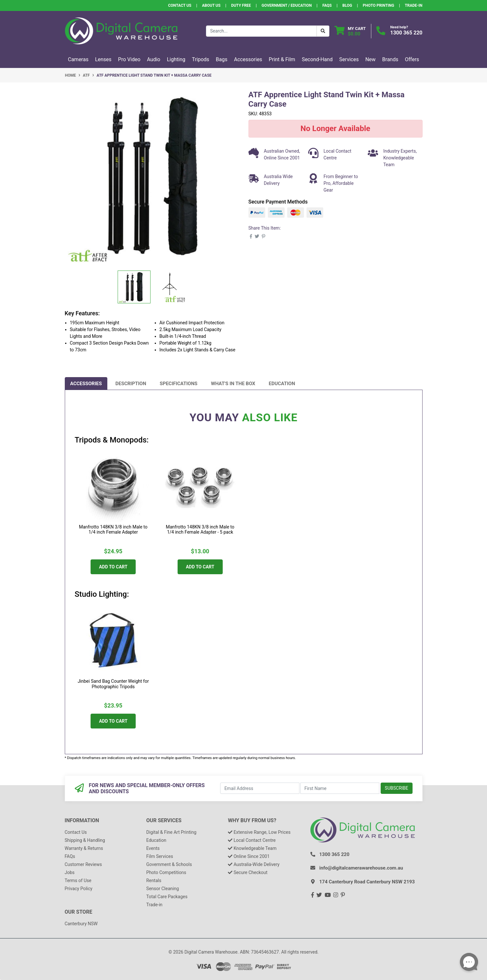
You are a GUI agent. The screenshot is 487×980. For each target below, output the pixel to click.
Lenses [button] (103, 59)
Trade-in (154, 905)
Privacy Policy (79, 889)
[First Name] (340, 788)
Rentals (154, 880)
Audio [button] (154, 59)
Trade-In (414, 5)
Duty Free (241, 5)
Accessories (86, 384)
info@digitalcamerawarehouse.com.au (361, 868)
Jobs (70, 872)
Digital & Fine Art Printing (171, 832)
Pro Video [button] (129, 59)
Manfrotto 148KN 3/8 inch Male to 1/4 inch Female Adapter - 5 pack (200, 530)
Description (131, 384)
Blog (347, 5)
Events (153, 848)
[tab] (86, 384)
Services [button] (349, 59)
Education (282, 384)
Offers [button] (412, 59)
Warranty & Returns (84, 848)
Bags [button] (222, 59)
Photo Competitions (166, 872)
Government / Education (287, 5)
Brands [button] (390, 59)
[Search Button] (323, 31)
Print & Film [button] (282, 59)
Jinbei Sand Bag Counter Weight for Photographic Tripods (113, 684)
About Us (211, 5)
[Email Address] (260, 788)
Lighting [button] (176, 59)
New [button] (370, 59)
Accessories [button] (248, 59)
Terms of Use (78, 880)
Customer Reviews (83, 864)
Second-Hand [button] (317, 59)
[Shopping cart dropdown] (350, 31)
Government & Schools (169, 864)
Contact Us (180, 5)
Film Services (160, 856)
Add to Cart (113, 567)
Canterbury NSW (81, 924)
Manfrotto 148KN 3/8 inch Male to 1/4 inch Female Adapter (113, 530)
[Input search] (261, 31)
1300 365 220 (406, 33)
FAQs (327, 5)
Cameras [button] (78, 59)
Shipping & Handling (85, 840)
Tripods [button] (200, 59)
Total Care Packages (167, 897)
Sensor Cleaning (163, 889)
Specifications (179, 384)
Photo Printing (379, 5)
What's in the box (233, 384)
